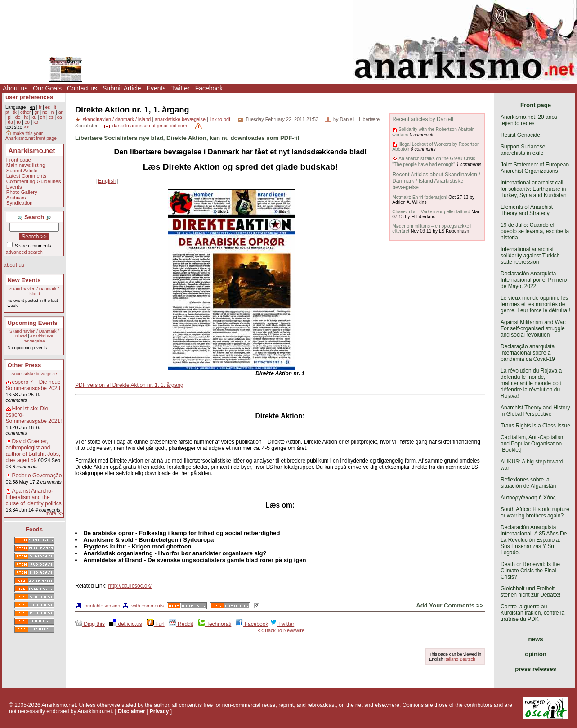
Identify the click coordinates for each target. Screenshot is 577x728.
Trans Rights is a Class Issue (535, 426)
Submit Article (122, 88)
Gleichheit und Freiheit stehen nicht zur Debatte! (530, 592)
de (18, 117)
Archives (16, 198)
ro (19, 122)
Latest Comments (26, 176)
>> (26, 127)
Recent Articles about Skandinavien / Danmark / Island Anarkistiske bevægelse (436, 181)
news (536, 639)
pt (7, 112)
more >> (54, 514)
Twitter (180, 88)
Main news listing (26, 165)
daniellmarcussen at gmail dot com (150, 126)
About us (15, 88)
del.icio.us (126, 624)
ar (60, 112)
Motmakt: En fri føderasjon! (420, 197)
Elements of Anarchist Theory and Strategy (527, 210)
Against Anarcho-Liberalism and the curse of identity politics (34, 497)
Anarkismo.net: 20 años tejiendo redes (529, 120)
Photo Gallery (22, 192)
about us (14, 265)
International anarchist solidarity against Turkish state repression (530, 256)
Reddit (181, 624)
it (55, 107)
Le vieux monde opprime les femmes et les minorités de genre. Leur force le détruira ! (535, 304)
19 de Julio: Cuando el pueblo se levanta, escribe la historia (535, 231)
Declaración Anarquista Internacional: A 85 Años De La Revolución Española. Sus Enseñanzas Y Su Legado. (534, 540)
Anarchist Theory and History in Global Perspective (535, 411)
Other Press (25, 365)
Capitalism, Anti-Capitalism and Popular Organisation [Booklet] (533, 444)
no (45, 112)
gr (37, 112)
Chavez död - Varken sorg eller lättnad (431, 212)
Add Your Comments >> (450, 605)
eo (27, 122)
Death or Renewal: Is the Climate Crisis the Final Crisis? (530, 571)
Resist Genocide (520, 135)
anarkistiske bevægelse (180, 119)
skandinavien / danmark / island (117, 119)
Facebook (209, 88)
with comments (143, 606)
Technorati (215, 624)
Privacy (159, 711)
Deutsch (467, 659)
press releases (536, 669)
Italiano (451, 659)
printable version (98, 606)
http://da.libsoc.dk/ (130, 586)
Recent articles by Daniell (423, 119)
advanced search (24, 252)
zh (42, 117)
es (48, 107)
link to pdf (220, 119)
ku (34, 117)
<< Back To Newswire (281, 630)
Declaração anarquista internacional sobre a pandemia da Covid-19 (528, 353)
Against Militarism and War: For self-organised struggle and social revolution (533, 328)
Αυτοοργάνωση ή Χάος (528, 498)
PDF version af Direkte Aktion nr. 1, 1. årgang (129, 385)
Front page (19, 160)
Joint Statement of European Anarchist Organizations (535, 168)
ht (26, 117)
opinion (536, 654)
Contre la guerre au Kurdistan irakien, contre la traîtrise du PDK (532, 613)
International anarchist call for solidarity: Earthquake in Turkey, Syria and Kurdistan (534, 189)
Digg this (90, 624)
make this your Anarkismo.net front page (31, 136)
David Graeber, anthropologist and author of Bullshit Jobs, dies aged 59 (33, 451)
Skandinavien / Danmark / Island (34, 291)
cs (51, 117)
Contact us (82, 88)
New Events (24, 280)
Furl (156, 624)
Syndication (20, 203)
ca (60, 117)
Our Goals (47, 88)
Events (156, 88)
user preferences (29, 97)
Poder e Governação (37, 476)
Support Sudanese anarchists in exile (523, 150)
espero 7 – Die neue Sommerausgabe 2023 (33, 385)
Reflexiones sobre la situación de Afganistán (528, 483)
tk (15, 112)
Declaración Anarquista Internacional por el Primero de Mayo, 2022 (534, 280)
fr (40, 107)
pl (9, 117)
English (107, 181)
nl (53, 112)
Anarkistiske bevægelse (39, 338)
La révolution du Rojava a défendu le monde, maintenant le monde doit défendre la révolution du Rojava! (531, 383)
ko (36, 122)
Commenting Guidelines (34, 181)
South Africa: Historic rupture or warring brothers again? (535, 512)
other (25, 112)
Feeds (34, 529)
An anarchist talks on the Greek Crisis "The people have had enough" (434, 161)
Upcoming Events (33, 323)
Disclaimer (132, 711)
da (10, 122)
